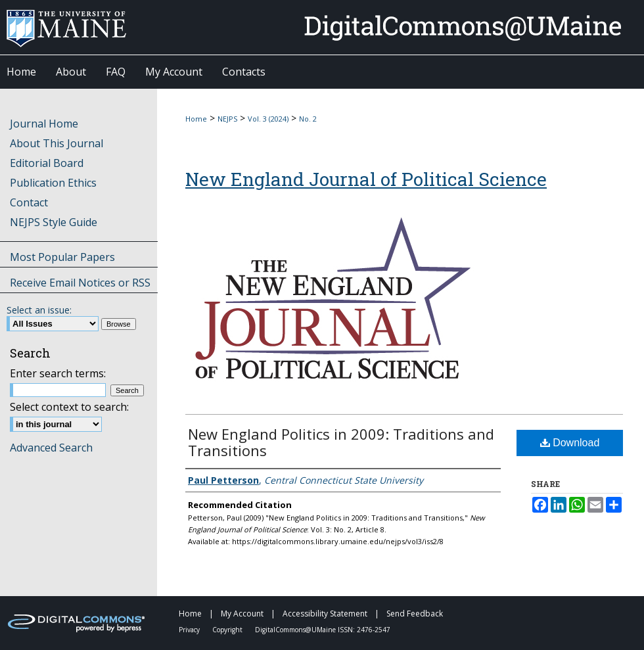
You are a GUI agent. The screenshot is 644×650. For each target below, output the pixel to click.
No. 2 (308, 119)
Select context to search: (69, 407)
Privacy (190, 630)
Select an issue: (39, 310)
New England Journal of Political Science (366, 179)
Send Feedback (415, 614)
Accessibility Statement (326, 614)
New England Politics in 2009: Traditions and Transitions (341, 442)
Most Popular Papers (62, 257)
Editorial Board (47, 163)
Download (570, 443)
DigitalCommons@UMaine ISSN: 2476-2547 (323, 630)
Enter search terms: (58, 373)
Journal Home (44, 124)
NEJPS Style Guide (54, 222)
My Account (243, 614)
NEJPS (227, 119)
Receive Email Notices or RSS (80, 283)
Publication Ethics (53, 183)
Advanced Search (51, 448)
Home (196, 119)
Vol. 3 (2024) (268, 119)
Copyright (228, 630)
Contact (29, 202)
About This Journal (57, 143)
